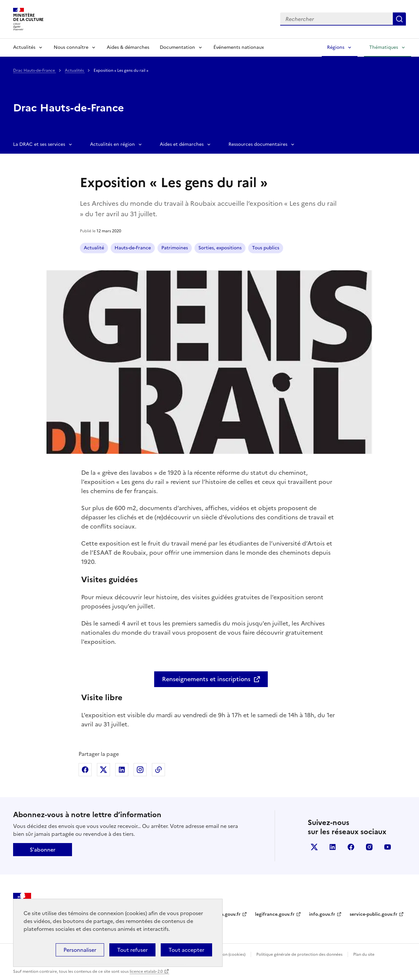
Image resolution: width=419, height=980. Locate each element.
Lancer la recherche (399, 19)
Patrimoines (175, 248)
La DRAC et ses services (39, 144)
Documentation (177, 47)
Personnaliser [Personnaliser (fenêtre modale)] (80, 950)
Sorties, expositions (220, 248)
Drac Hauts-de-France (35, 70)
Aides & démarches (128, 47)
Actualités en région (112, 144)
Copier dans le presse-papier (158, 770)
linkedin (333, 847)
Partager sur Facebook (85, 770)
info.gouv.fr (322, 914)
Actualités (24, 47)
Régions (336, 47)
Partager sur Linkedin (122, 770)
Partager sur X (103, 770)
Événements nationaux (239, 47)
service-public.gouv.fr (373, 914)
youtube (388, 847)
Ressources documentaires (258, 144)
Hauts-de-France (133, 248)
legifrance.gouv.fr (275, 914)
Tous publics (266, 248)
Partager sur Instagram (140, 770)
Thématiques (384, 47)
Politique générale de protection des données (299, 954)
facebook (351, 847)
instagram (369, 847)
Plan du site (364, 954)
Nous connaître (71, 47)
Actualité (94, 248)
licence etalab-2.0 (146, 971)
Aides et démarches (182, 144)
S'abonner (43, 850)
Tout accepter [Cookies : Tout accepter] (186, 950)
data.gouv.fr (227, 914)
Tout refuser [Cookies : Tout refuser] (132, 950)
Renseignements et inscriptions (206, 679)
